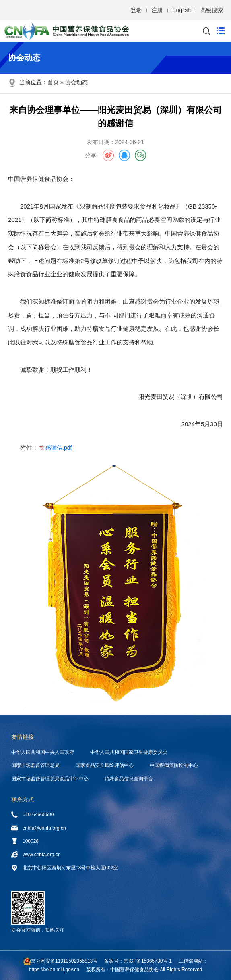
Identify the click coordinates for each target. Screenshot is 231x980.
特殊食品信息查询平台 (129, 779)
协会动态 (76, 82)
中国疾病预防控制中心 (174, 765)
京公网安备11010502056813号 (64, 961)
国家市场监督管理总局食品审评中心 (50, 779)
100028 (25, 841)
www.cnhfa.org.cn (36, 855)
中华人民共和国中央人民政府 (43, 752)
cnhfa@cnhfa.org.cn (39, 828)
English (181, 10)
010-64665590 (32, 815)
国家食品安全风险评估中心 (105, 765)
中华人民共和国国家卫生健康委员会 (129, 752)
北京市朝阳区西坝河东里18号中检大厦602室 (65, 868)
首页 (53, 82)
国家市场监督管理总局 (35, 765)
